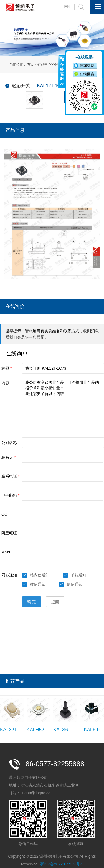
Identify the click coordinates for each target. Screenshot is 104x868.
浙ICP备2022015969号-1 (62, 864)
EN (67, 7)
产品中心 (44, 64)
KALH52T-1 (39, 730)
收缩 (62, 71)
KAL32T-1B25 (15, 730)
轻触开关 (21, 86)
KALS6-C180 (67, 730)
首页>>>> (48, 64)
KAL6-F (92, 730)
